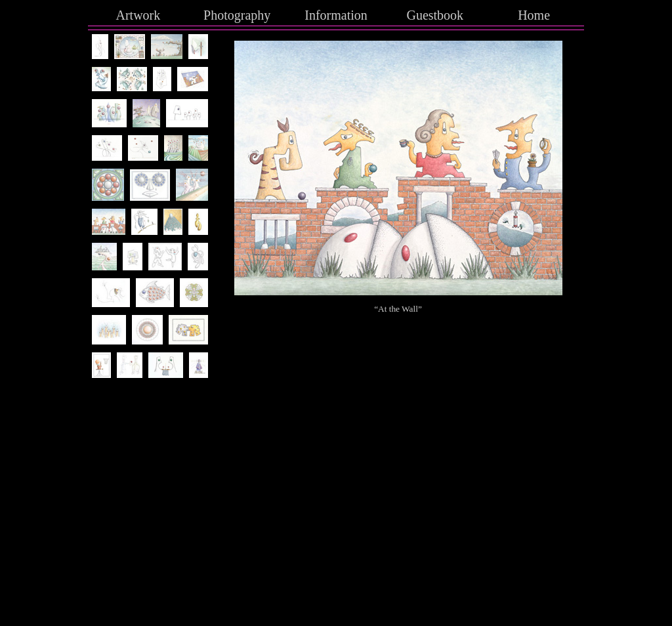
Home (534, 15)
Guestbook (435, 15)
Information (336, 15)
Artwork (138, 15)
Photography (237, 15)
